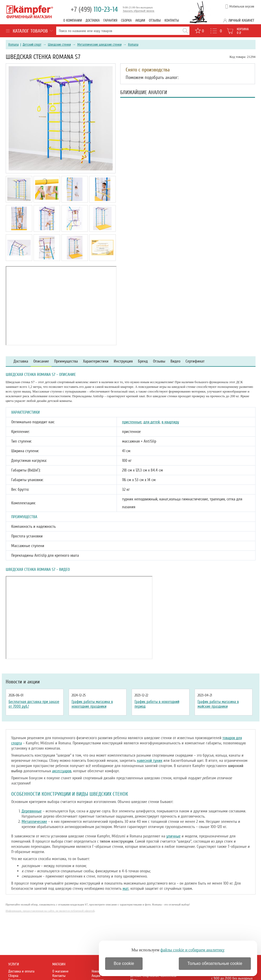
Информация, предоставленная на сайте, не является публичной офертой (50, 911)
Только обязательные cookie (215, 963)
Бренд (143, 361)
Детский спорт (32, 45)
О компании (73, 20)
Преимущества (66, 361)
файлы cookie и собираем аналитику (192, 950)
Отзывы (155, 20)
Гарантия (110, 20)
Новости (97, 971)
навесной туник (150, 761)
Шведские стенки (59, 45)
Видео (175, 361)
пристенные (132, 422)
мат (126, 889)
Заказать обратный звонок (139, 11)
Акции (140, 20)
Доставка (93, 20)
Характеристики (96, 361)
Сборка (126, 20)
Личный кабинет (241, 20)
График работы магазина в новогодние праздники (92, 704)
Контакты (172, 20)
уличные (173, 836)
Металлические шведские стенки (99, 45)
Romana (14, 45)
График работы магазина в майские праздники (218, 704)
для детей (152, 422)
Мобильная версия (242, 7)
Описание (41, 361)
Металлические (34, 822)
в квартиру (170, 422)
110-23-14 (94, 10)
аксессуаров (62, 771)
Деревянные (32, 811)
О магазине (60, 971)
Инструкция (123, 361)
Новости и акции (23, 682)
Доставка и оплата (21, 971)
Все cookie (124, 963)
